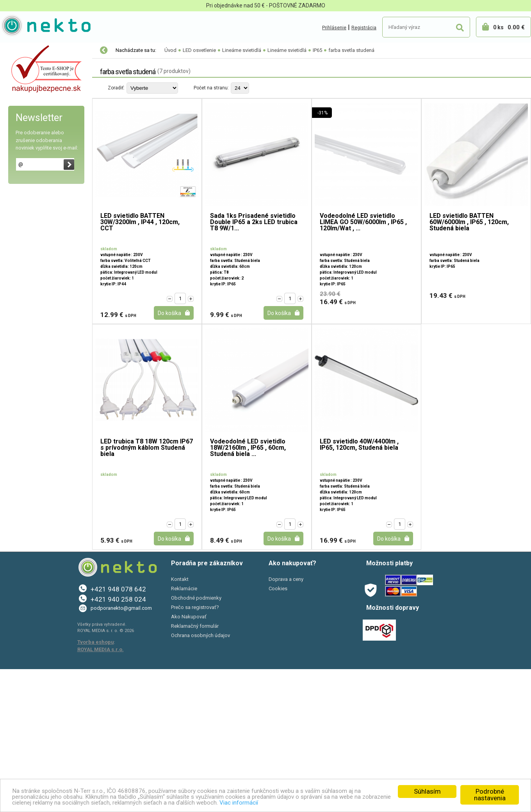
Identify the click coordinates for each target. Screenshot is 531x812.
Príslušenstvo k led (35, 379)
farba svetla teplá (43, 285)
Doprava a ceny (286, 722)
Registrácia (364, 28)
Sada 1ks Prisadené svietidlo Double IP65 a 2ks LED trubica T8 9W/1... (254, 222)
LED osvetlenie (28, 67)
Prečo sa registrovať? (195, 751)
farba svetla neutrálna (47, 301)
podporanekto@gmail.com (121, 751)
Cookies (278, 732)
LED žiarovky (27, 98)
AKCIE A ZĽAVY (26, 540)
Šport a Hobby (24, 523)
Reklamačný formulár (195, 769)
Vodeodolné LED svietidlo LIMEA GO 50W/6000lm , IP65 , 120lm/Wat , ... (363, 222)
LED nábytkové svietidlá (41, 160)
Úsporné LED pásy (34, 332)
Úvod (170, 50)
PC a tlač (19, 507)
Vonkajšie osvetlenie (37, 426)
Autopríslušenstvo (31, 474)
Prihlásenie (334, 28)
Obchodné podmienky (196, 741)
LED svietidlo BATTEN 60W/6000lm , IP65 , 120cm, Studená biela (469, 222)
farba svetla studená (47, 316)
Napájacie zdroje (32, 348)
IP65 (27, 270)
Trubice (24, 223)
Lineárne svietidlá (35, 207)
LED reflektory (29, 114)
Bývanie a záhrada (31, 490)
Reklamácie (184, 732)
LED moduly (26, 145)
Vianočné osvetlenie (34, 51)
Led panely (25, 129)
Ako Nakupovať (189, 760)
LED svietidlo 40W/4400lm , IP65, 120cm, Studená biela (359, 445)
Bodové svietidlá (32, 176)
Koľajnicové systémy (37, 192)
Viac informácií (338, 802)
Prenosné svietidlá (34, 363)
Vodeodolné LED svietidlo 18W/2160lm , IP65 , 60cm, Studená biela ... (248, 448)
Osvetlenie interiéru (36, 442)
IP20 (26, 254)
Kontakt (180, 722)
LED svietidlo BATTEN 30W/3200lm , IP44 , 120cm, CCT (140, 222)
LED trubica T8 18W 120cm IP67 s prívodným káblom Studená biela (147, 448)
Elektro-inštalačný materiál (42, 458)
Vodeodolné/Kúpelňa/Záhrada (49, 395)
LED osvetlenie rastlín (38, 82)
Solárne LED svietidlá (37, 410)
